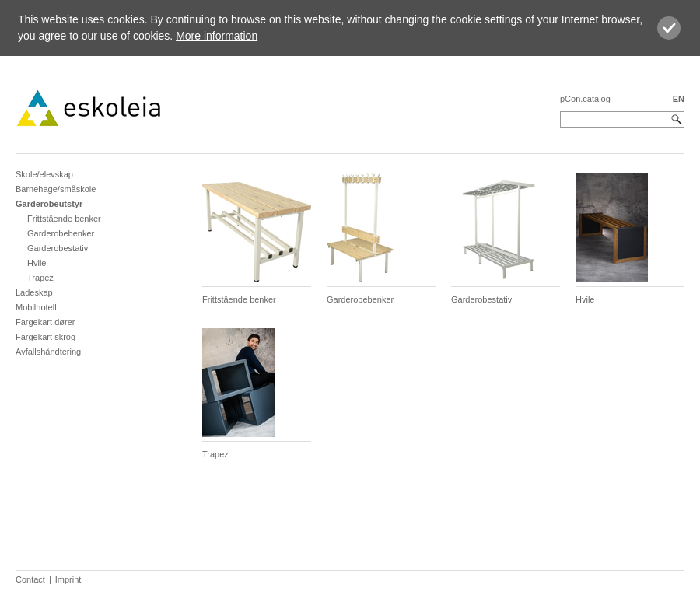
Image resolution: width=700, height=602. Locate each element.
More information (217, 36)
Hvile (37, 263)
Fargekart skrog (45, 337)
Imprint (68, 579)
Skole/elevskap (44, 174)
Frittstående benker (64, 219)
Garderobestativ (58, 248)
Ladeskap (34, 292)
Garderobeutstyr (49, 204)
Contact (30, 579)
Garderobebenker (61, 233)
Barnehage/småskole (56, 189)
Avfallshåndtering (48, 352)
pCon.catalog (585, 99)
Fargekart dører (45, 322)
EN (679, 99)
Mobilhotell (36, 307)
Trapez (40, 278)
